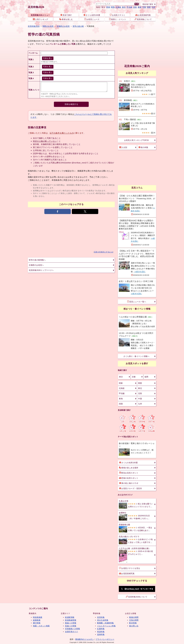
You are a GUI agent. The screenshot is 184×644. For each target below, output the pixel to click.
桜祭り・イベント (117, 19)
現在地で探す (148, 4)
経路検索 (37, 620)
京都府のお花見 (63, 26)
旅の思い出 (134, 626)
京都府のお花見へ (36, 265)
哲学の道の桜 (78, 26)
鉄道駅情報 (70, 617)
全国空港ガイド (72, 632)
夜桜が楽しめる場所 (129, 468)
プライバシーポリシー (105, 639)
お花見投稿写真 (143, 15)
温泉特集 (101, 634)
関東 (108, 7)
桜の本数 (143, 147)
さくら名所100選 (92, 15)
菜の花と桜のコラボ (129, 483)
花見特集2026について (137, 597)
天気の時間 (134, 620)
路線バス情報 (71, 623)
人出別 (123, 147)
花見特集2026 (36, 7)
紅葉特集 (101, 629)
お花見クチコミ (117, 15)
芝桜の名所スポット (129, 478)
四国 (149, 7)
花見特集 (101, 617)
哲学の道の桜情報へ (37, 260)
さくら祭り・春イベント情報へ (136, 356)
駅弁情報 (133, 623)
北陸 (135, 7)
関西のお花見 (48, 26)
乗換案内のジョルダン (85, 639)
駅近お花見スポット (129, 473)
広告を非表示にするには (104, 252)
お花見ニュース (92, 19)
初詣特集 (101, 632)
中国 (144, 7)
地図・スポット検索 (41, 626)
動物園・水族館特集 (105, 623)
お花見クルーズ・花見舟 (130, 488)
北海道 (118, 7)
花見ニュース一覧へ (137, 302)
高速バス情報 (71, 626)
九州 (153, 7)
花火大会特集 (103, 620)
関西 (113, 7)
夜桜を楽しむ (66, 19)
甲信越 (129, 7)
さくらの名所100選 (128, 462)
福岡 (146, 377)
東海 (140, 7)
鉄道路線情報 (71, 620)
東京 (121, 377)
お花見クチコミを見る (130, 568)
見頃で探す (66, 15)
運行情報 (37, 623)
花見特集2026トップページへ (41, 270)
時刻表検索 (38, 617)
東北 (124, 7)
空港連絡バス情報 (72, 629)
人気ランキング (41, 19)
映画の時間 (134, 617)
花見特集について (143, 19)
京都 (134, 377)
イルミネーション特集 (106, 626)
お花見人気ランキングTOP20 (136, 140)
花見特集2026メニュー (40, 15)
